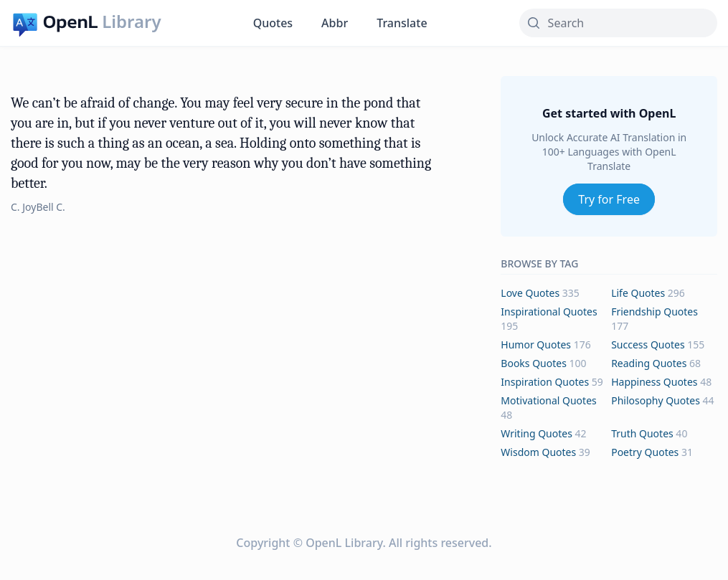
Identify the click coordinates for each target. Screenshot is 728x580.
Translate (402, 23)
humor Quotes (536, 344)
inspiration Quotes (545, 382)
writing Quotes (536, 433)
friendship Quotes (654, 312)
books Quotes (534, 363)
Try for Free (609, 199)
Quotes (273, 23)
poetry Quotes (645, 452)
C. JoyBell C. (38, 207)
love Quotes (530, 293)
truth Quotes (642, 433)
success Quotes (648, 344)
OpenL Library (344, 543)
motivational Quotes (548, 400)
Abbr (335, 23)
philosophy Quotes (656, 400)
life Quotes (638, 293)
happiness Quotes (654, 382)
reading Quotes (649, 363)
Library (131, 22)
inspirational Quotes (549, 312)
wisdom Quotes (538, 452)
